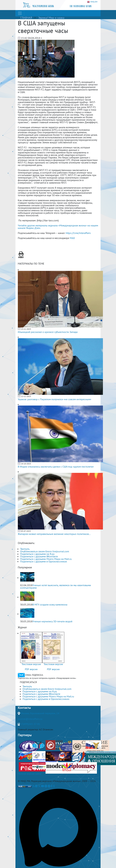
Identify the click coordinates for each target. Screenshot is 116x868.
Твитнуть (25, 549)
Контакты (24, 708)
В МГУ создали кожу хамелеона (50, 605)
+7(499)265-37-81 (30, 724)
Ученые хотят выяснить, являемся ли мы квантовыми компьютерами (56, 586)
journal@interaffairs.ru (30, 719)
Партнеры (25, 735)
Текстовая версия (31, 664)
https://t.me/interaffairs (78, 233)
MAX (72, 238)
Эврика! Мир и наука (51, 18)
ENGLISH (92, 2)
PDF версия (31, 669)
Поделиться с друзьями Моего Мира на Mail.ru (46, 559)
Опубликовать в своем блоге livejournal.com (45, 551)
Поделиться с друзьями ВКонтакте (39, 556)
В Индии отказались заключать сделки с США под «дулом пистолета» (56, 467)
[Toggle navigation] (20, 13)
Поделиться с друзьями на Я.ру (37, 554)
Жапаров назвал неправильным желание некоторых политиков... (54, 534)
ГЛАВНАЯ (26, 18)
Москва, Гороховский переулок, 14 (40, 713)
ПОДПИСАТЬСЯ (28, 682)
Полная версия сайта (29, 774)
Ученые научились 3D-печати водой (52, 621)
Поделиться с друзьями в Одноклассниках (44, 561)
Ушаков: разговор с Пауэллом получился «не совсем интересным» (55, 399)
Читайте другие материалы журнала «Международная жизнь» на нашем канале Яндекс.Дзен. (58, 227)
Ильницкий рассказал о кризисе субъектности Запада (48, 332)
